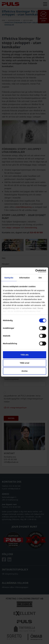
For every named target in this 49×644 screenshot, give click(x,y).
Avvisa (25, 371)
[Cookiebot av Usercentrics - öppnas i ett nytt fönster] (35, 271)
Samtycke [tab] (9, 278)
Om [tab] (40, 278)
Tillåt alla (25, 355)
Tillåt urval (24, 363)
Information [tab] (25, 278)
